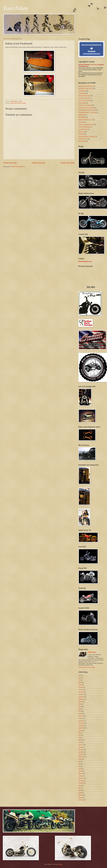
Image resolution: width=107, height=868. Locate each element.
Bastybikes (16, 8)
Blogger (60, 864)
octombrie (81, 697)
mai (79, 680)
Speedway (81, 122)
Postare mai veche (68, 163)
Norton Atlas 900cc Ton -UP (86, 120)
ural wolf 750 (82, 141)
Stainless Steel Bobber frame (86, 125)
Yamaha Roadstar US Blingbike (87, 136)
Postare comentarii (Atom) (18, 167)
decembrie (81, 692)
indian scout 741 (83, 139)
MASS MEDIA (82, 117)
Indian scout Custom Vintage (18, 103)
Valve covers (82, 132)
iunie (80, 678)
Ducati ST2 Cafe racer (84, 100)
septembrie (81, 699)
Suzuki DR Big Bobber (84, 127)
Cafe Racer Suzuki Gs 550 (86, 88)
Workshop (81, 134)
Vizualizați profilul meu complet (87, 667)
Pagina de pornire (39, 163)
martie (80, 685)
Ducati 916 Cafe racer (84, 96)
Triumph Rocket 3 (83, 129)
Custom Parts (82, 91)
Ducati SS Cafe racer (84, 98)
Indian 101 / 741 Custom (85, 105)
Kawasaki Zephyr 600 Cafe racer (87, 110)
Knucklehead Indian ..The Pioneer (87, 112)
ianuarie (81, 690)
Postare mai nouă (10, 163)
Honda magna (82, 103)
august (80, 702)
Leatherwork (82, 115)
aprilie (80, 682)
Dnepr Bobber (82, 93)
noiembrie (81, 694)
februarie (81, 687)
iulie (79, 675)
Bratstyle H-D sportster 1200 (86, 86)
